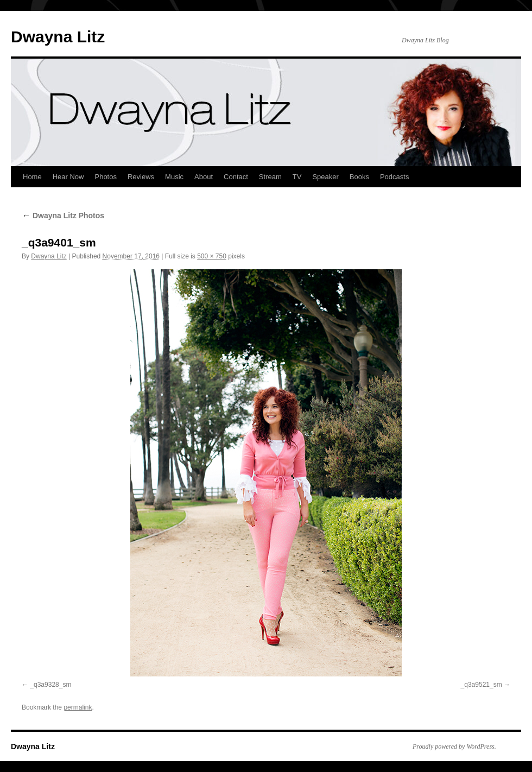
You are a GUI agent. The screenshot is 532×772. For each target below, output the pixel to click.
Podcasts (394, 177)
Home (32, 177)
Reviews (141, 177)
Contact (236, 177)
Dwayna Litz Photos (63, 216)
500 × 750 (212, 256)
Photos (105, 177)
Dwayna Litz (58, 37)
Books (359, 177)
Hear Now (68, 177)
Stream (270, 177)
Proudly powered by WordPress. (454, 746)
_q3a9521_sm (482, 685)
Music (174, 177)
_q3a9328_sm (50, 685)
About (204, 177)
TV (297, 177)
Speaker (325, 177)
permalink (78, 707)
